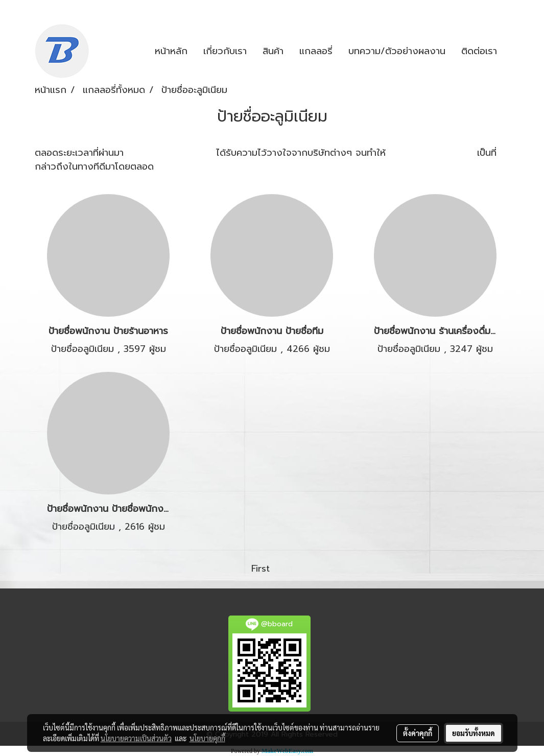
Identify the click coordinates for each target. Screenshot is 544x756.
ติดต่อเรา (479, 51)
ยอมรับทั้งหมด (474, 733)
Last (284, 569)
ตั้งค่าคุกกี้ (418, 733)
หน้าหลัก (171, 51)
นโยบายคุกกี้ (207, 738)
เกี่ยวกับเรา (225, 51)
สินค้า (273, 51)
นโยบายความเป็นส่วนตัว (136, 738)
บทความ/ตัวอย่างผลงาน (397, 51)
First (261, 569)
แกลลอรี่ (316, 51)
